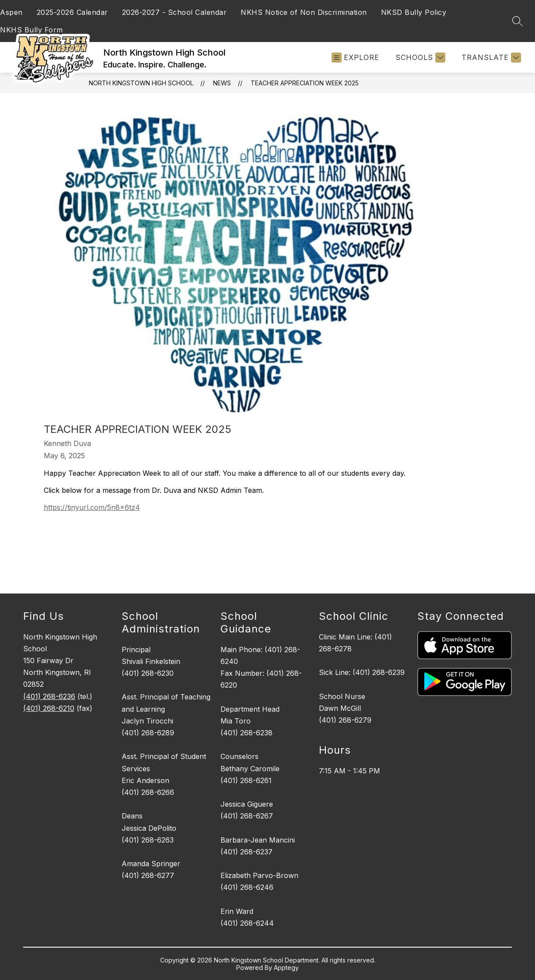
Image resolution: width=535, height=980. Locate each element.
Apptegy (286, 968)
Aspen (11, 12)
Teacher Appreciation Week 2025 (305, 83)
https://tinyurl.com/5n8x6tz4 (92, 507)
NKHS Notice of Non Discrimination (304, 12)
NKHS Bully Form (31, 30)
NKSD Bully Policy (414, 12)
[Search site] (518, 21)
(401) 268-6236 (49, 696)
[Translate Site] (490, 58)
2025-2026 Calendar (72, 12)
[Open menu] (355, 58)
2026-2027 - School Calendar (175, 12)
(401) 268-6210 (49, 708)
